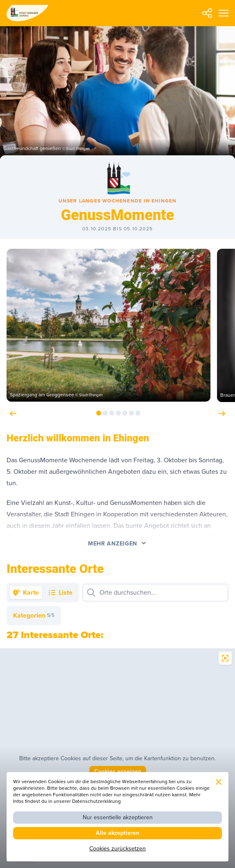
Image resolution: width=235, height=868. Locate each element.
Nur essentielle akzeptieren (118, 817)
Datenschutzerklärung (96, 801)
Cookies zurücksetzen (117, 849)
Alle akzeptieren (117, 833)
